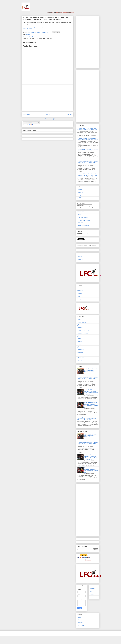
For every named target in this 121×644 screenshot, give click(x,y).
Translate (33, 125)
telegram (80, 293)
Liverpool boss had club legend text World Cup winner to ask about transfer (88, 139)
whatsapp (80, 192)
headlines (28, 35)
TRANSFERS (81, 212)
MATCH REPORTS (83, 217)
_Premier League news (84, 325)
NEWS (79, 215)
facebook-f (93, 589)
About (79, 620)
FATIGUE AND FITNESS (84, 220)
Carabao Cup (81, 352)
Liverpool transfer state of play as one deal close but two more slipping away (87, 129)
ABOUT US (80, 223)
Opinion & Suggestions (83, 226)
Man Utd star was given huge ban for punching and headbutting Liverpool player (91, 405)
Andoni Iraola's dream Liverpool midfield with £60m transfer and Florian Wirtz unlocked (91, 392)
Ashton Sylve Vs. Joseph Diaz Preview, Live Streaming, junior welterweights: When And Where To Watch (88, 418)
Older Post (69, 115)
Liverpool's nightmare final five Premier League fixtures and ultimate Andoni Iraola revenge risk (88, 163)
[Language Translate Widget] (31, 123)
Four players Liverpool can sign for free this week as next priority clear (88, 150)
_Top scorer (81, 341)
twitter (79, 296)
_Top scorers (81, 328)
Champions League (83, 333)
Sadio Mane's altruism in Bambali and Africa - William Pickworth (91, 370)
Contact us (80, 259)
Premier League (82, 322)
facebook (80, 190)
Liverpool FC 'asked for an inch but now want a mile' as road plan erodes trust (88, 175)
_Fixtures (80, 347)
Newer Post (26, 115)
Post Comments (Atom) (51, 119)
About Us (80, 257)
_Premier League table (83, 330)
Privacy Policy (81, 625)
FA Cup (79, 344)
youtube (80, 198)
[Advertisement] (47, 98)
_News (79, 336)
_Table (79, 339)
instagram (80, 195)
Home (48, 115)
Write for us (80, 361)
